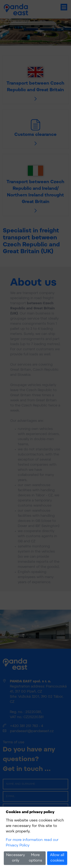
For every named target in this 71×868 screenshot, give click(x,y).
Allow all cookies (57, 858)
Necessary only (16, 858)
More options (35, 858)
